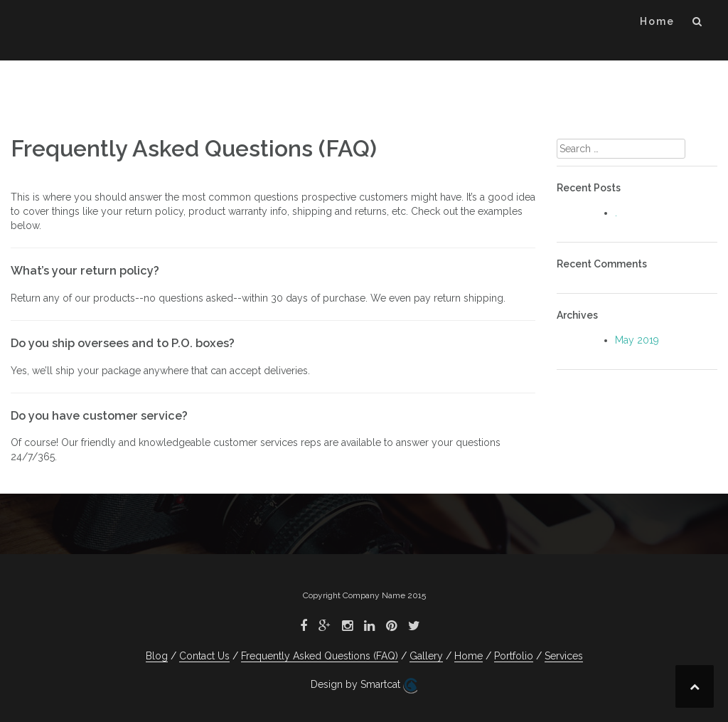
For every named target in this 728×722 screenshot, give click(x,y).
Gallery (426, 656)
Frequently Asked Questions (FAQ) (320, 656)
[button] (698, 24)
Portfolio (514, 656)
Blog (157, 656)
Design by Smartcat (364, 686)
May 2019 (637, 340)
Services (564, 656)
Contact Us (204, 656)
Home (657, 21)
